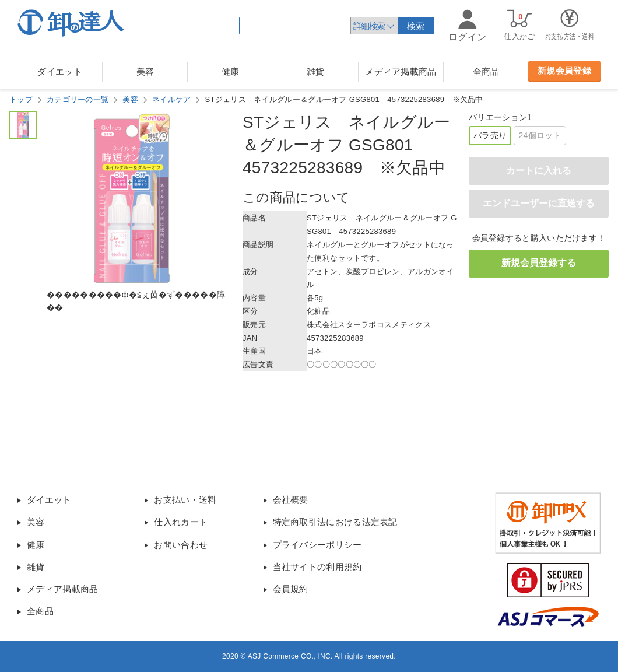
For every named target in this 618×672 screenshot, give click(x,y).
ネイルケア (172, 99)
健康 (231, 71)
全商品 (486, 71)
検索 (416, 26)
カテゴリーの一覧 (78, 99)
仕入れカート (181, 522)
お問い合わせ (181, 545)
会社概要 (291, 500)
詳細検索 (369, 26)
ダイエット (60, 71)
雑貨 (316, 71)
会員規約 (291, 589)
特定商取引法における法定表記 (335, 522)
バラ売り (490, 135)
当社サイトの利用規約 (317, 567)
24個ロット (540, 135)
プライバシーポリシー (317, 545)
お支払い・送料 (185, 500)
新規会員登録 (564, 70)
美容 (145, 71)
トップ (21, 99)
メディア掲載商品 (401, 71)
